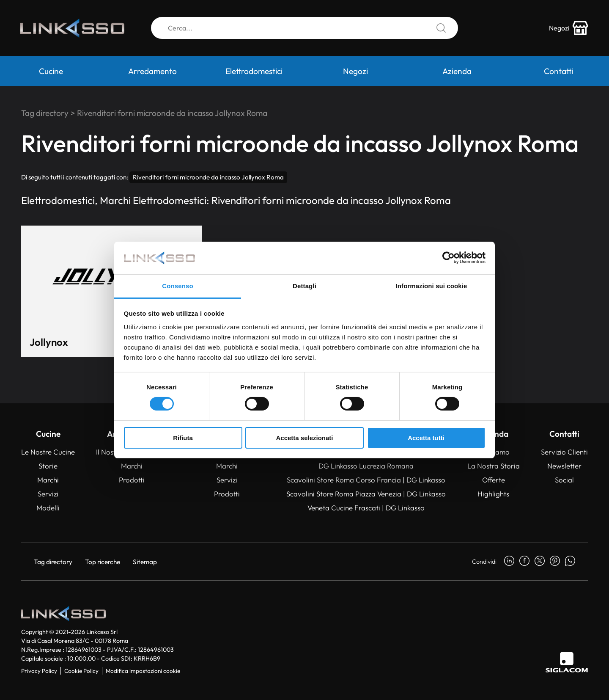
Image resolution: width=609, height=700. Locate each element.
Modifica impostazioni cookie (143, 671)
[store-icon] (568, 29)
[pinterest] (555, 562)
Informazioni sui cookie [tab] (432, 286)
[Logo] (74, 29)
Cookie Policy (81, 671)
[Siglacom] (567, 662)
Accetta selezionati (304, 438)
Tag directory (45, 113)
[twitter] (540, 562)
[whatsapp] (570, 562)
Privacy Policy (39, 671)
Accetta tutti (426, 438)
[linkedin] (509, 562)
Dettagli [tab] (304, 286)
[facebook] (524, 562)
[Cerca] (304, 29)
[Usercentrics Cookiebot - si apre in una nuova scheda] (449, 258)
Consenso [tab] (177, 286)
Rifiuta (183, 438)
